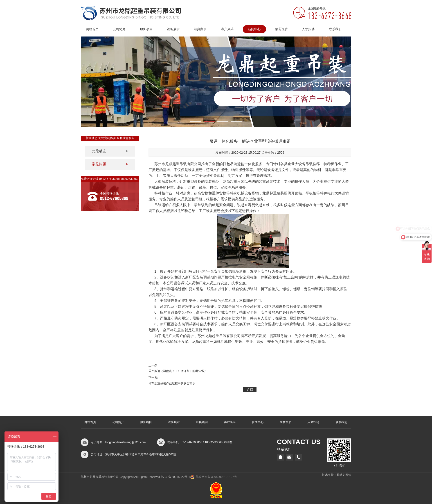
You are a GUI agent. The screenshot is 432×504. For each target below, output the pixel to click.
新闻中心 (254, 29)
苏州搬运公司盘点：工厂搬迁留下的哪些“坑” (177, 371)
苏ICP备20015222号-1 (175, 477)
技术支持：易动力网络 (337, 475)
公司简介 (119, 29)
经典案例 (200, 29)
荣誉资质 (281, 29)
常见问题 (99, 164)
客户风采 (227, 29)
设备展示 (173, 29)
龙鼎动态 (99, 151)
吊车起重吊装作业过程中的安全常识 (172, 383)
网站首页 (92, 29)
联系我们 (335, 29)
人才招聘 (308, 29)
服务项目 (146, 29)
